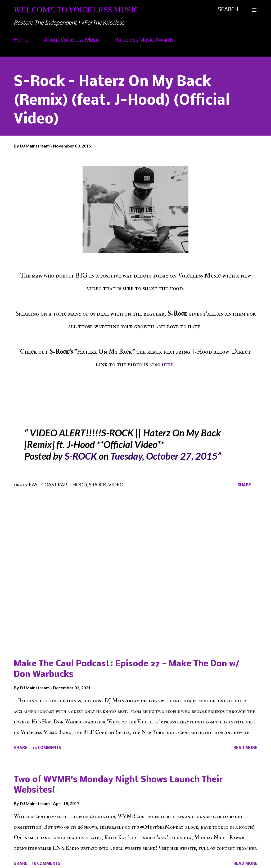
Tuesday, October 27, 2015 (164, 456)
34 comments (47, 748)
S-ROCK (81, 456)
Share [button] (244, 485)
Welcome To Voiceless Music (76, 10)
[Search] (228, 10)
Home (21, 40)
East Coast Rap (48, 484)
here (168, 364)
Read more (245, 748)
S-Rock (98, 484)
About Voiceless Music (72, 40)
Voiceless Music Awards (144, 40)
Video (116, 484)
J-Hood (78, 484)
